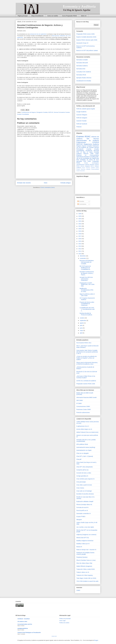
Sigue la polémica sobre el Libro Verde (87, 295)
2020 (80, 229)
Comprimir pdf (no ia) (82, 470)
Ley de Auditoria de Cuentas (85, 147)
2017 (80, 236)
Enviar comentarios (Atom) (48, 187)
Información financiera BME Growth (86, 397)
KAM (97, 158)
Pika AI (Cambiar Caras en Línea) (86, 560)
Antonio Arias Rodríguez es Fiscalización (29, 632)
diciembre (83, 256)
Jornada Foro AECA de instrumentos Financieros (86, 279)
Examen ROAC (83, 137)
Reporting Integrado (86, 169)
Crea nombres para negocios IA (85, 479)
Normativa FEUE (81, 75)
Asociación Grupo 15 (82, 43)
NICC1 (92, 166)
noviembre (83, 258)
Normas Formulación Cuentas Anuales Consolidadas (88, 149)
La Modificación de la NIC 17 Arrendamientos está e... (87, 309)
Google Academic (81, 112)
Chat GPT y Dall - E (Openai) (85, 456)
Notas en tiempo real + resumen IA (86, 550)
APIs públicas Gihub (82, 444)
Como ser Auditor (53, 16)
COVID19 (96, 142)
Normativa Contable (82, 60)
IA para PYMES (81, 517)
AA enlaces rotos (22, 622)
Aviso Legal (62, 621)
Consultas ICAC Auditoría (84, 72)
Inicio (46, 183)
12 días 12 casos (87, 152)
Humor (84, 168)
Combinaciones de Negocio (29, 112)
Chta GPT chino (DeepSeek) (85, 467)
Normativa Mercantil (82, 63)
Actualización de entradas (84, 81)
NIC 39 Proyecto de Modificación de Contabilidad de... (85, 268)
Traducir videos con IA (83, 572)
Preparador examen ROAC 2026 (86, 384)
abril (81, 333)
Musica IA (79, 547)
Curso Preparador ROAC (69, 16)
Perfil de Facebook (82, 124)
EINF (92, 154)
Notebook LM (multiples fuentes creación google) (85, 553)
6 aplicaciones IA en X (83, 426)
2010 (80, 254)
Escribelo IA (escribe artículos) (85, 494)
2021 (80, 226)
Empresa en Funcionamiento (88, 155)
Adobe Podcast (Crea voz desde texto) (87, 432)
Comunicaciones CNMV (83, 406)
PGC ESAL (87, 161)
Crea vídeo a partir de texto (84, 485)
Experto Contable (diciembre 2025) (86, 37)
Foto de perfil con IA (82, 510)
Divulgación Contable (42, 112)
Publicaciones (81, 142)
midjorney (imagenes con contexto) (86, 535)
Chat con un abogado (83, 453)
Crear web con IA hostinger (84, 491)
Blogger (96, 640)
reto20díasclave (80, 165)
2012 (80, 249)
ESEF (97, 154)
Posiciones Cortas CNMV (84, 409)
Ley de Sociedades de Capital (87, 158)
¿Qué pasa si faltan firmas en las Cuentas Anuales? (86, 377)
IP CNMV (79, 403)
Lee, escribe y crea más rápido (85, 527)
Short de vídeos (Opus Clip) (84, 563)
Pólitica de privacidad (65, 619)
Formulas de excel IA (82, 507)
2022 (80, 224)
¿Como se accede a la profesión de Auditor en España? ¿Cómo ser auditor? (86, 358)
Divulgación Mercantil (92, 151)
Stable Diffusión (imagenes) (84, 566)
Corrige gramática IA (82, 476)
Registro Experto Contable (84, 146)
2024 (80, 219)
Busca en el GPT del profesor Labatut (87, 50)
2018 (80, 234)
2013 (80, 246)
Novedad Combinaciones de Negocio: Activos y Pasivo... (87, 273)
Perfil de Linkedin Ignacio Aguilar (86, 109)
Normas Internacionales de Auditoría (88, 140)
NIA (88, 139)
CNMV (78, 590)
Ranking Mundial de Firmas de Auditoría (86, 314)
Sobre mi (84, 16)
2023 (80, 221)
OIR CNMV (80, 400)
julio (81, 325)
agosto (82, 323)
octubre (82, 318)
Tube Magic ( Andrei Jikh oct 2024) (86, 578)
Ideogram (79, 520)
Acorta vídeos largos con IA (84, 429)
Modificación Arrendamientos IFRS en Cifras (86, 290)
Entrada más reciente (24, 183)
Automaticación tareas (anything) (86, 447)
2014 (80, 244)
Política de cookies (64, 623)
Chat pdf (79, 459)
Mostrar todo (54, 636)
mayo (82, 330)
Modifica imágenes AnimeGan (85, 541)
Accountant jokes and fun (25, 624)
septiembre (83, 320)
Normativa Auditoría (82, 66)
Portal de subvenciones (83, 413)
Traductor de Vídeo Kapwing (84, 575)
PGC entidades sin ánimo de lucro (88, 160)
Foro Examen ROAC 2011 (84, 343)
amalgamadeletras (23, 628)
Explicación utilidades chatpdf (85, 501)
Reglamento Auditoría (91, 144)
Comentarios (82, 204)
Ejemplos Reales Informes (84, 78)
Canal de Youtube (81, 121)
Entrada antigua (66, 183)
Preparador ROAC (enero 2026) (85, 34)
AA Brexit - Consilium (24, 619)
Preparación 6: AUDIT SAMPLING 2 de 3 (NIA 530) (87, 284)
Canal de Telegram (82, 115)
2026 (80, 214)
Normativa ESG (81, 69)
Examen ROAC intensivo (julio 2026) (87, 40)
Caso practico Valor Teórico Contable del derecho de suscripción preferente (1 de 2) (87, 352)
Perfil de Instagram (82, 118)
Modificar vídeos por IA (83, 544)
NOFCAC (51, 112)
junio (81, 328)
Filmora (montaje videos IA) (84, 505)
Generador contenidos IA (84, 513)
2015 (80, 241)
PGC (78, 152)
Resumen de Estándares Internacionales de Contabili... (87, 262)
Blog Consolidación (37, 16)
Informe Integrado (85, 166)
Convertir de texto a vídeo (84, 473)
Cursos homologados (92, 163)
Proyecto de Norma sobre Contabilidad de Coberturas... (87, 304)
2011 (80, 251)
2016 (80, 239)
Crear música (80, 488)
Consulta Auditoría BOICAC (88, 153)
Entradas (81, 201)
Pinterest (79, 127)
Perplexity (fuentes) (82, 557)
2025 (80, 216)
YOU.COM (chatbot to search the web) (87, 581)
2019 (80, 231)
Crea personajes (81, 482)
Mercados (79, 161)
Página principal (23, 16)
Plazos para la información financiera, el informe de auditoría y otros (87, 363)
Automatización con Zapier (84, 450)
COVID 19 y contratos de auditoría (86, 381)
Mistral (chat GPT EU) (83, 538)
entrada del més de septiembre (38, 34)
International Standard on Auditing (86, 157)
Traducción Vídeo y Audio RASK (86, 569)
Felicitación (96, 146)
